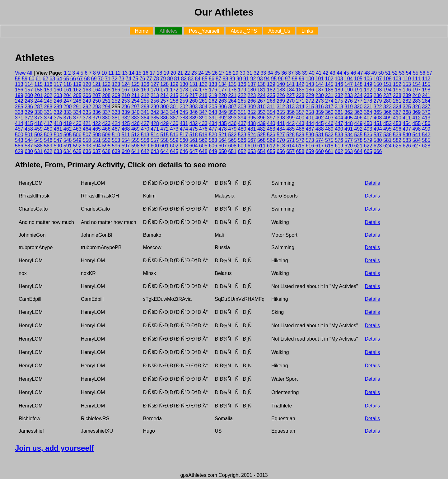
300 (164, 107)
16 (146, 73)
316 (320, 107)
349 (223, 112)
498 (416, 129)
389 (194, 118)
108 (387, 79)
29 (236, 73)
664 (358, 151)
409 (387, 118)
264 (232, 101)
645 (174, 151)
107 (378, 79)
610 (252, 146)
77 (149, 79)
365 (378, 112)
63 (52, 79)
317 (329, 107)
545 (38, 140)
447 (339, 123)
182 (271, 90)
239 (407, 95)
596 (116, 146)
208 (106, 95)
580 (378, 140)
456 (426, 123)
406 (358, 118)
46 (353, 73)
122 (106, 84)
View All (24, 73)
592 (77, 146)
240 (416, 95)
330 (38, 112)
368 (407, 112)
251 (106, 101)
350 (232, 112)
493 (368, 129)
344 (174, 112)
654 (261, 151)
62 (45, 79)
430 (174, 123)
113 (19, 84)
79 (163, 79)
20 (173, 73)
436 (232, 123)
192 (368, 90)
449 (358, 123)
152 (397, 84)
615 (300, 146)
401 (310, 118)
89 (232, 79)
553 (116, 140)
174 (194, 90)
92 (253, 79)
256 (155, 101)
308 (242, 107)
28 (229, 73)
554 (126, 140)
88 (226, 79)
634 (68, 151)
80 (170, 79)
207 (97, 95)
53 (402, 73)
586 (19, 146)
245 (48, 101)
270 (290, 101)
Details (372, 183)
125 (135, 84)
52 (395, 73)
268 (271, 101)
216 (184, 95)
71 (108, 79)
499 (426, 129)
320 (358, 107)
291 (77, 107)
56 (422, 73)
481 (252, 129)
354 (271, 112)
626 (407, 146)
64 (59, 79)
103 (339, 79)
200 (29, 95)
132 (203, 84)
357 (300, 112)
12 (118, 73)
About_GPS (244, 31)
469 (135, 129)
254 (135, 101)
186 (310, 90)
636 (87, 151)
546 (48, 140)
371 (19, 118)
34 (270, 73)
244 (38, 101)
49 (374, 73)
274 (329, 101)
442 (290, 123)
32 (256, 73)
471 (155, 129)
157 (29, 90)
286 (29, 107)
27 (222, 73)
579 (368, 140)
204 (68, 95)
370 (426, 112)
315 (310, 107)
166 (116, 90)
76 (142, 79)
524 (252, 135)
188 (329, 90)
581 (387, 140)
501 (29, 135)
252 (116, 101)
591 (68, 146)
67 (80, 79)
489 (329, 129)
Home (141, 31)
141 (290, 84)
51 (388, 73)
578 (358, 140)
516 (174, 135)
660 (320, 151)
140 (281, 84)
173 (184, 90)
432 (194, 123)
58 (18, 79)
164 (97, 90)
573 (310, 140)
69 (94, 79)
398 (281, 118)
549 (77, 140)
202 (48, 95)
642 (145, 151)
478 (223, 129)
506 (77, 135)
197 (416, 90)
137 (252, 84)
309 (252, 107)
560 (184, 140)
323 (387, 107)
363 (358, 112)
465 (97, 129)
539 (397, 135)
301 (174, 107)
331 (48, 112)
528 (290, 135)
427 (145, 123)
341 (145, 112)
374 (48, 118)
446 (329, 123)
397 (271, 118)
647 (194, 151)
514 (155, 135)
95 (274, 79)
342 (155, 112)
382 (126, 118)
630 (29, 151)
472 (164, 129)
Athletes (169, 31)
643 (155, 151)
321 (368, 107)
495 (387, 129)
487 (310, 129)
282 (407, 101)
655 (271, 151)
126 (145, 84)
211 (135, 95)
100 (310, 79)
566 (242, 140)
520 (213, 135)
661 (329, 151)
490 (339, 129)
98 (295, 79)
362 (349, 112)
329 (29, 112)
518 (194, 135)
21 (180, 73)
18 (160, 73)
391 (213, 118)
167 (126, 90)
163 (87, 90)
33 (263, 73)
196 (407, 90)
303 (194, 107)
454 (407, 123)
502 (38, 135)
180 (252, 90)
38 (298, 73)
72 (115, 79)
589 (48, 146)
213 (155, 95)
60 (32, 79)
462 (68, 129)
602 (174, 146)
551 (97, 140)
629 (19, 151)
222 (242, 95)
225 (271, 95)
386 (164, 118)
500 (19, 135)
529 (300, 135)
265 (242, 101)
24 (201, 73)
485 (290, 129)
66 (73, 79)
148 (358, 84)
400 (300, 118)
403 (329, 118)
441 (281, 123)
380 (106, 118)
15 (139, 73)
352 (252, 112)
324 (397, 107)
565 (232, 140)
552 (106, 140)
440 (271, 123)
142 (300, 84)
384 (145, 118)
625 (397, 146)
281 (397, 101)
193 (378, 90)
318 (339, 107)
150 (378, 84)
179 (242, 90)
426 (135, 123)
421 (87, 123)
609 (242, 146)
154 (416, 84)
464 (87, 129)
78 (156, 79)
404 (339, 118)
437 (242, 123)
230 (320, 95)
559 (174, 140)
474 (184, 129)
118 (68, 84)
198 (426, 90)
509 (106, 135)
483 (271, 129)
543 (19, 140)
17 (152, 73)
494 (378, 129)
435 (223, 123)
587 (29, 146)
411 (407, 118)
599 (145, 146)
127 (155, 84)
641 (135, 151)
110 (407, 79)
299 (155, 107)
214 (164, 95)
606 (213, 146)
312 (281, 107)
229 (310, 95)
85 (205, 79)
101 (320, 79)
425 (126, 123)
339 (126, 112)
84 (198, 79)
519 (203, 135)
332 (58, 112)
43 (333, 73)
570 (281, 140)
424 (116, 123)
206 (87, 95)
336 (97, 112)
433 (203, 123)
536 (368, 135)
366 (387, 112)
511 (126, 135)
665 (368, 151)
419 (68, 123)
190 (349, 90)
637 (97, 151)
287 (38, 107)
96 (281, 79)
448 (349, 123)
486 (300, 129)
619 (339, 146)
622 (368, 146)
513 (145, 135)
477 (213, 129)
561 (194, 140)
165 (106, 90)
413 (426, 118)
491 (349, 129)
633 (58, 151)
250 (97, 101)
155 (426, 84)
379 (97, 118)
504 (58, 135)
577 (349, 140)
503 (48, 135)
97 (288, 79)
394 (242, 118)
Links (307, 31)
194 (387, 90)
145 (329, 84)
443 (300, 123)
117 (58, 84)
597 (126, 146)
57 (429, 73)
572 (300, 140)
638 (106, 151)
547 (58, 140)
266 (252, 101)
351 (242, 112)
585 (426, 140)
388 (184, 118)
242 (19, 101)
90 (239, 79)
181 (261, 90)
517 (184, 135)
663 (349, 151)
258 (174, 101)
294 (106, 107)
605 (203, 146)
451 (378, 123)
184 (290, 90)
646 (184, 151)
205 (77, 95)
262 (213, 101)
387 (174, 118)
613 (281, 146)
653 (252, 151)
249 (87, 101)
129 (174, 84)
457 (19, 129)
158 (38, 90)
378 (87, 118)
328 (19, 112)
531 (320, 135)
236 (378, 95)
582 (397, 140)
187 (320, 90)
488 (320, 129)
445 (320, 123)
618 (329, 146)
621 (358, 146)
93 (260, 79)
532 (329, 135)
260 (194, 101)
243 (29, 101)
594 (97, 146)
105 (358, 79)
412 (416, 118)
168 (135, 90)
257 (164, 101)
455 (416, 123)
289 (58, 107)
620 (349, 146)
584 (416, 140)
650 (223, 151)
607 (223, 146)
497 (407, 129)
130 (184, 84)
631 (38, 151)
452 (387, 123)
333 (68, 112)
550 (87, 140)
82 (184, 79)
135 (232, 84)
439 (261, 123)
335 (87, 112)
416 (38, 123)
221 (232, 95)
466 (106, 129)
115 (38, 84)
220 (223, 95)
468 (126, 129)
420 (77, 123)
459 (38, 129)
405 (349, 118)
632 (48, 151)
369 (416, 112)
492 (358, 129)
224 (261, 95)
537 (378, 135)
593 (87, 146)
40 (312, 73)
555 (135, 140)
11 (111, 73)
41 (319, 73)
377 (77, 118)
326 (416, 107)
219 (213, 95)
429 (164, 123)
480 (242, 129)
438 (252, 123)
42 (326, 73)
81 (177, 79)
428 (155, 123)
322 (378, 107)
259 (184, 101)
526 (271, 135)
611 (261, 146)
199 (19, 95)
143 (310, 84)
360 (329, 112)
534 (349, 135)
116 (48, 84)
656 (281, 151)
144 (320, 84)
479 (232, 129)
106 (368, 79)
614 (290, 146)
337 (106, 112)
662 (339, 151)
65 (66, 79)
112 (426, 79)
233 (349, 95)
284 (426, 101)
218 (203, 95)
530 (310, 135)
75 (135, 79)
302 (184, 107)
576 (339, 140)
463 (77, 129)
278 (368, 101)
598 (135, 146)
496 (397, 129)
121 (97, 84)
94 (267, 79)
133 (213, 84)
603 (184, 146)
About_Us (279, 31)
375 (58, 118)
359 (320, 112)
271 (300, 101)
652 (242, 151)
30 (243, 73)
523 (242, 135)
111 (416, 79)
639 (116, 151)
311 (271, 107)
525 (261, 135)
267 (261, 101)
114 (29, 84)
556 (145, 140)
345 (184, 112)
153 (407, 84)
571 (290, 140)
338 (116, 112)
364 (368, 112)
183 (281, 90)
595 (106, 146)
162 (77, 90)
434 (213, 123)
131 (194, 84)
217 (194, 95)
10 (104, 73)
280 (387, 101)
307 (232, 107)
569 (271, 140)
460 (48, 129)
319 (349, 107)
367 (397, 112)
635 (77, 151)
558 (164, 140)
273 (320, 101)
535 (358, 135)
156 (19, 90)
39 (305, 73)
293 (97, 107)
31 (250, 73)
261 (203, 101)
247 (68, 101)
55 (416, 73)
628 (426, 146)
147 (349, 84)
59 (25, 79)
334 (77, 112)
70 (101, 79)
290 (68, 107)
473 (174, 129)
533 (339, 135)
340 (135, 112)
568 (261, 140)
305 (213, 107)
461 (58, 129)
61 (39, 79)
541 (416, 135)
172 (174, 90)
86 (212, 79)
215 (174, 95)
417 (48, 123)
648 (203, 151)
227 (290, 95)
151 (387, 84)
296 (126, 107)
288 (48, 107)
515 (164, 135)
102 (329, 79)
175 (203, 90)
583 (407, 140)
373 (38, 118)
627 (416, 146)
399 (290, 118)
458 (29, 129)
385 (155, 118)
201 (38, 95)
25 (208, 73)
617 (320, 146)
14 (132, 73)
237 (387, 95)
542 (426, 135)
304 (203, 107)
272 (310, 101)
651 (232, 151)
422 (97, 123)
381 (116, 118)
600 (155, 146)
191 (358, 90)
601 (164, 146)
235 (368, 95)
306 (223, 107)
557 (155, 140)
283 (416, 101)
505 (68, 135)
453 (397, 123)
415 (29, 123)
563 (213, 140)
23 (194, 73)
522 (232, 135)
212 (145, 95)
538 (387, 135)
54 (409, 73)
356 (290, 112)
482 (261, 129)
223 (252, 95)
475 (194, 129)
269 (281, 101)
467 (116, 129)
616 (310, 146)
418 (58, 123)
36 (284, 73)
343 (164, 112)
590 (58, 146)
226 (281, 95)
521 (223, 135)
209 (116, 95)
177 (223, 90)
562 (203, 140)
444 (310, 123)
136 (242, 84)
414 (19, 123)
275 (339, 101)
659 (310, 151)
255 (145, 101)
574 (320, 140)
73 (122, 79)
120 (87, 84)
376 (68, 118)
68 (87, 79)
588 (38, 146)
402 (320, 118)
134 (223, 84)
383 (135, 118)
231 (329, 95)
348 (213, 112)
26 (215, 73)
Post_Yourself (204, 31)
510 (116, 135)
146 (339, 84)
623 (378, 146)
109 (397, 79)
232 (339, 95)
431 (184, 123)
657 (290, 151)
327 (426, 107)
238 (397, 95)
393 (232, 118)
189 (339, 90)
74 (128, 79)
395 (252, 118)
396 (261, 118)
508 (97, 135)
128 (164, 84)
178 (232, 90)
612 (271, 146)
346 (194, 112)
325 (407, 107)
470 (145, 129)
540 (407, 135)
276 (349, 101)
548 (68, 140)
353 (261, 112)
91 (246, 79)
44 (339, 73)
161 (68, 90)
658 (300, 151)
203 (58, 95)
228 (300, 95)
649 (213, 151)
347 (203, 112)
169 (145, 90)
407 (368, 118)
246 (58, 101)
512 (135, 135)
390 (203, 118)
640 (126, 151)
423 (106, 123)
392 (223, 118)
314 (300, 107)
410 (397, 118)
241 (426, 95)
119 (77, 84)
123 (116, 84)
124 (126, 84)
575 (329, 140)
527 (281, 135)
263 (223, 101)
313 (290, 107)
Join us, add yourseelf (54, 448)
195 (397, 90)
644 (164, 151)
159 (48, 90)
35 (277, 73)
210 (126, 95)
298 (145, 107)
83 (191, 79)
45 (346, 73)
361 (339, 112)
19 (166, 73)
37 (291, 73)
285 (19, 107)
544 (29, 140)
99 (301, 79)
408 (378, 118)
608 (232, 146)
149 (368, 84)
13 (125, 73)
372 (29, 118)
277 (358, 101)
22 (187, 73)
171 (164, 90)
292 (87, 107)
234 (358, 95)
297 (135, 107)
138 (261, 84)
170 (155, 90)
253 (126, 101)
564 (223, 140)
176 (213, 90)
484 (281, 129)
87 (218, 79)
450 (368, 123)
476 (203, 129)
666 (378, 151)
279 (378, 101)
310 (261, 107)
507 (87, 135)
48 (367, 73)
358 (310, 112)
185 (300, 90)
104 (349, 79)
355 (281, 112)
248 (77, 101)
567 (252, 140)
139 (271, 84)
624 (387, 146)
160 (58, 90)
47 (360, 73)
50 (381, 73)
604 (194, 146)
